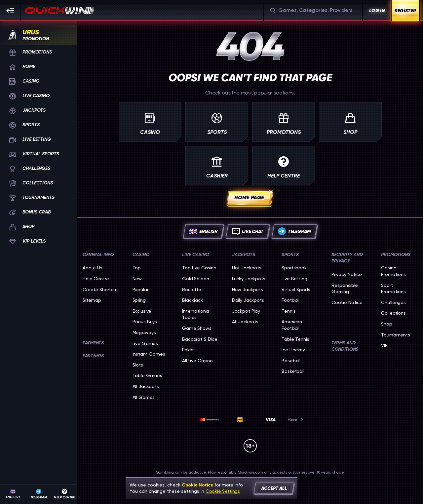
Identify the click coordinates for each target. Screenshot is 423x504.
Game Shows (197, 328)
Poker (188, 350)
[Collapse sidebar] (11, 11)
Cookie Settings (223, 491)
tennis (288, 311)
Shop (386, 324)
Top (137, 268)
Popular (140, 290)
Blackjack (192, 300)
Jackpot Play (246, 311)
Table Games (147, 375)
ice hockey (293, 350)
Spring (139, 300)
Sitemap (92, 300)
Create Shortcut (100, 290)
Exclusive (142, 311)
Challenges (393, 302)
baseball (291, 361)
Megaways (144, 332)
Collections (393, 313)
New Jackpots (248, 290)
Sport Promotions (393, 289)
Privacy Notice (347, 274)
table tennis (295, 339)
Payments (93, 343)
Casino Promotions (393, 271)
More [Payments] (296, 420)
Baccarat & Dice (200, 339)
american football (292, 325)
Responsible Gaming (345, 289)
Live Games (145, 343)
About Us (93, 268)
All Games (144, 397)
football (290, 300)
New (137, 279)
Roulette (192, 290)
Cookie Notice (347, 302)
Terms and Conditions (345, 346)
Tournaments (395, 335)
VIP (384, 345)
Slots (138, 365)
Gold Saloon (195, 279)
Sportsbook (294, 268)
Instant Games (149, 354)
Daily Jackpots (248, 300)
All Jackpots (146, 386)
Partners (93, 356)
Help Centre (96, 279)
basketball (293, 371)
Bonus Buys (145, 322)
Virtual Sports (296, 290)
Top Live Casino (199, 268)
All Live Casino (197, 361)
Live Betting (294, 279)
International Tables (196, 314)
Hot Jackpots (247, 268)
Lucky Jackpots (249, 279)
